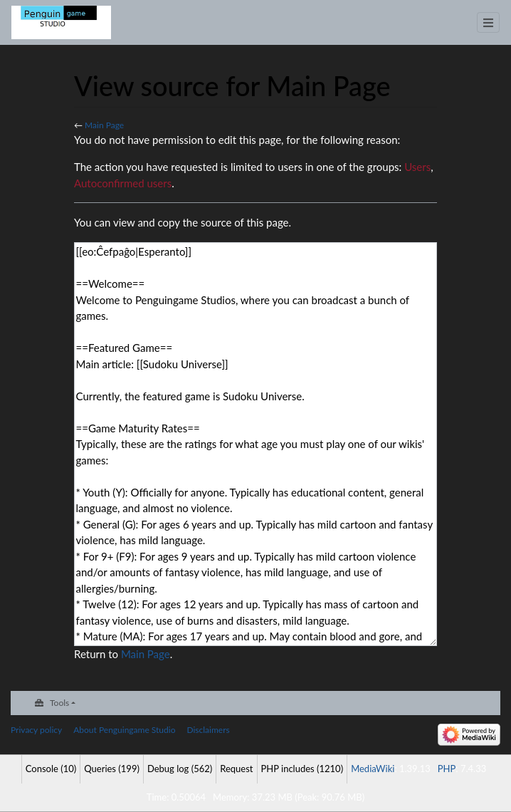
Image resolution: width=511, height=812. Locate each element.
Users (417, 167)
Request (236, 769)
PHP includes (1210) (302, 769)
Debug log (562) (180, 769)
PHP (447, 769)
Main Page (104, 125)
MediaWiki (373, 769)
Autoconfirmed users (123, 183)
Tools (59, 703)
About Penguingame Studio (124, 730)
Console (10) (51, 769)
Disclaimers (208, 730)
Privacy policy (36, 730)
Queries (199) (112, 769)
